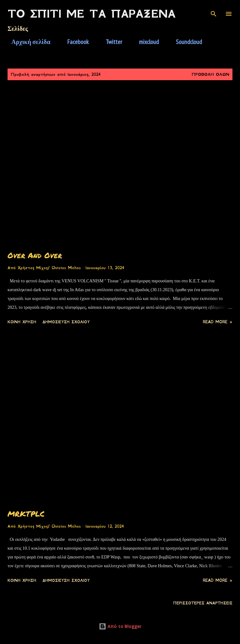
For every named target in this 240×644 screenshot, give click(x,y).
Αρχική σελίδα (27, 42)
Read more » (218, 322)
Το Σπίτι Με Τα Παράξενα (92, 14)
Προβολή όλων (210, 74)
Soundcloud (185, 42)
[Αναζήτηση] (214, 11)
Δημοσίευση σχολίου (66, 322)
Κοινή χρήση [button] (22, 322)
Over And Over (35, 255)
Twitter (110, 42)
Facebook (74, 42)
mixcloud (145, 42)
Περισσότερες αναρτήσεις (203, 603)
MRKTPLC (26, 514)
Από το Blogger (120, 626)
